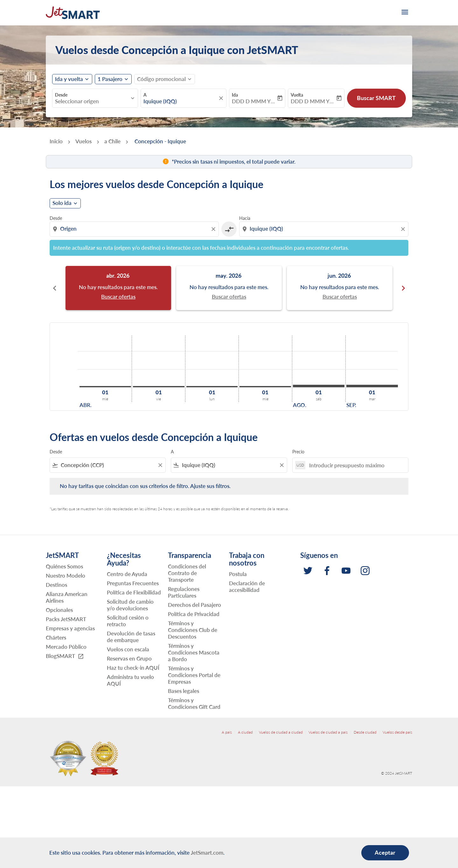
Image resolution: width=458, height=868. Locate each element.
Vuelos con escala (128, 649)
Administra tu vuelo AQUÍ (130, 680)
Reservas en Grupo (129, 658)
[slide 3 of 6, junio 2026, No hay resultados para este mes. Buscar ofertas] (340, 288)
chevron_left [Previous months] (55, 288)
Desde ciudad (365, 732)
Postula (238, 574)
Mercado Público (66, 647)
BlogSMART (65, 656)
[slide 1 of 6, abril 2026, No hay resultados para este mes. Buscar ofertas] (118, 288)
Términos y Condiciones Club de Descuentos (193, 630)
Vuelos (83, 141)
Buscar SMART (376, 98)
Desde (61, 95)
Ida (235, 95)
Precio (298, 452)
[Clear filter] (160, 465)
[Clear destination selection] (404, 229)
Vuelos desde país (397, 732)
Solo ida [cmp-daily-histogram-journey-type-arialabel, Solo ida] (62, 203)
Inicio (56, 141)
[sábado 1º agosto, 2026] (319, 386)
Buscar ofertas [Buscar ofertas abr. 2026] (118, 297)
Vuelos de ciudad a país (328, 732)
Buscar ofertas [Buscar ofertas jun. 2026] (340, 297)
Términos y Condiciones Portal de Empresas (194, 675)
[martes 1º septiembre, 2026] (372, 386)
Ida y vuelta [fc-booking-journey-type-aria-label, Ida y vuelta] (69, 79)
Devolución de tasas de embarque (131, 637)
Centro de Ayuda (127, 574)
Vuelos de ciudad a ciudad (281, 732)
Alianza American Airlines (67, 597)
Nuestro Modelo (66, 576)
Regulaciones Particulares (184, 592)
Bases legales (184, 691)
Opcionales (59, 610)
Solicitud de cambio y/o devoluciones (130, 605)
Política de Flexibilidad (134, 592)
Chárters (56, 637)
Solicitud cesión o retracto (128, 621)
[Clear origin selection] (214, 229)
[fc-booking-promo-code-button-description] (161, 79)
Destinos (56, 585)
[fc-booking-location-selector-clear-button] (222, 98)
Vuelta (297, 95)
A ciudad (245, 732)
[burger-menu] (404, 13)
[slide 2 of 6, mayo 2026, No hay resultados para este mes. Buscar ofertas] (229, 288)
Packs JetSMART (66, 619)
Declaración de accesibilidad (247, 587)
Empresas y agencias (70, 628)
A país (227, 732)
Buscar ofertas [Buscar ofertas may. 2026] (229, 297)
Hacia (245, 218)
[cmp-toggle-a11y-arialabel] (229, 229)
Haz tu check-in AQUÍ (133, 668)
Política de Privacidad (194, 614)
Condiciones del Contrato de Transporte (187, 573)
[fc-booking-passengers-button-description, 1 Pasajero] (110, 79)
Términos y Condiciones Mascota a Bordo (194, 652)
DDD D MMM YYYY (254, 101)
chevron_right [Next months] (403, 288)
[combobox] (92, 101)
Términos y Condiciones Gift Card (194, 703)
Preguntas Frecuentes (133, 583)
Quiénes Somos (64, 566)
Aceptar (385, 852)
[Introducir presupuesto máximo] (355, 465)
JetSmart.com (207, 853)
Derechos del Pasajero (194, 605)
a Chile (112, 141)
